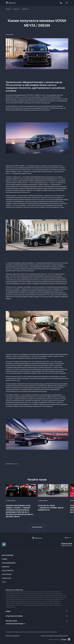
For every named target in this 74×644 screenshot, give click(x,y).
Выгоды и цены (11, 621)
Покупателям (7, 574)
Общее (8, 611)
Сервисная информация (15, 624)
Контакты (6, 567)
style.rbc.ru (15, 464)
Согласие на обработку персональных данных (55, 636)
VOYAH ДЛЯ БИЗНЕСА (9, 563)
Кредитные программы (14, 616)
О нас (4, 582)
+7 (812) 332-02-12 (66, 546)
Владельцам (6, 578)
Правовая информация (13, 636)
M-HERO (5, 559)
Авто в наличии (8, 555)
